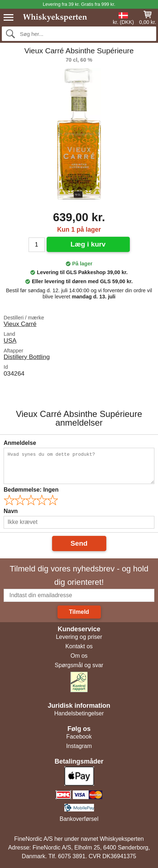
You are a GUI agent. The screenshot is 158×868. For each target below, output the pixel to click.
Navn (11, 511)
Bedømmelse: (31, 490)
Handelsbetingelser (79, 713)
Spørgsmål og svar (79, 665)
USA (10, 340)
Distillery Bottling (27, 357)
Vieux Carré (20, 324)
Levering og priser (79, 637)
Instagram (79, 746)
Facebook (79, 737)
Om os (79, 656)
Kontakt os (79, 646)
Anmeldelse (20, 443)
